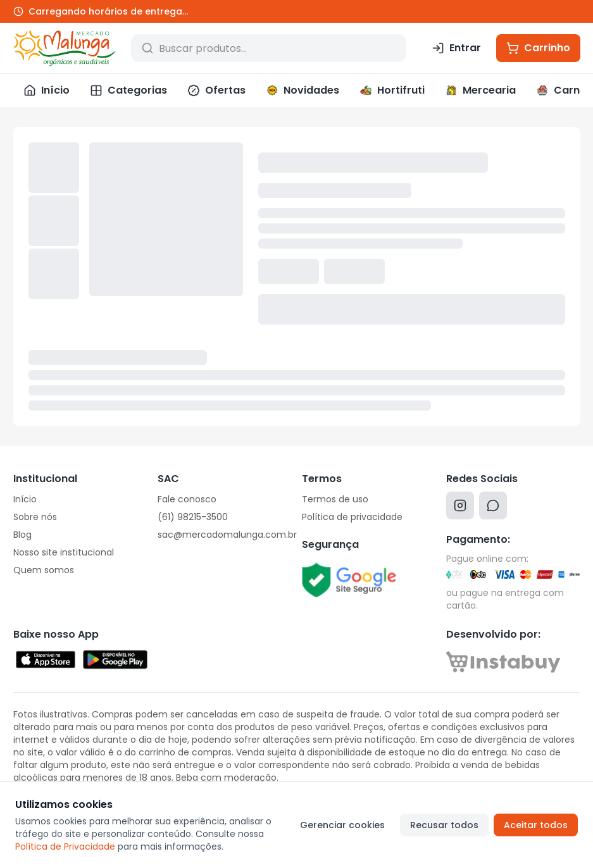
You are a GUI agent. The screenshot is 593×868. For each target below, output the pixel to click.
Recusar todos (444, 825)
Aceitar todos (536, 825)
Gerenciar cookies (342, 825)
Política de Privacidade (65, 846)
